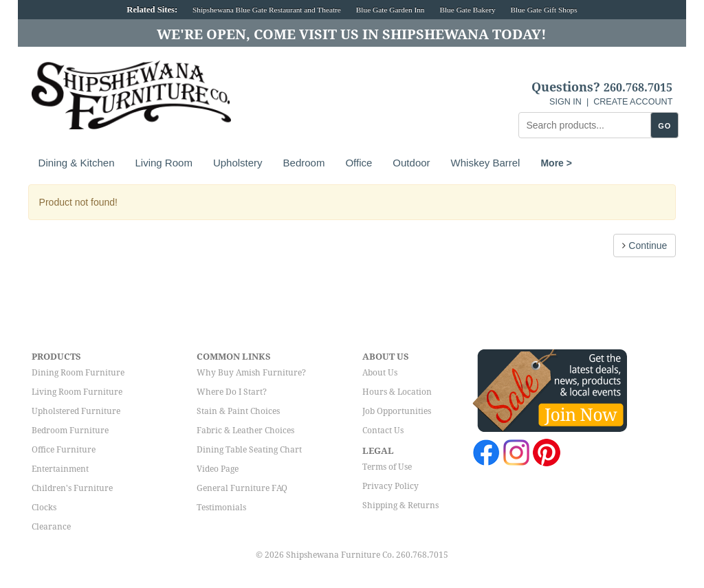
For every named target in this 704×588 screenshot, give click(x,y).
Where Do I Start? (232, 392)
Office (359, 163)
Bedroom (304, 163)
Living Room (164, 163)
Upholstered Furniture (76, 411)
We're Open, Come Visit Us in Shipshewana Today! (352, 34)
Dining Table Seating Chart (249, 450)
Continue (645, 246)
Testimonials (221, 508)
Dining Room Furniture (78, 373)
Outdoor (411, 163)
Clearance (51, 527)
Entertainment (60, 469)
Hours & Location (397, 392)
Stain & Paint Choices (238, 411)
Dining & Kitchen (77, 163)
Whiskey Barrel (486, 163)
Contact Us (383, 431)
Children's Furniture (72, 488)
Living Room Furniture (77, 392)
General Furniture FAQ (242, 488)
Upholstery (238, 163)
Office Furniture (64, 450)
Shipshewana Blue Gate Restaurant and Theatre (267, 10)
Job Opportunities (397, 411)
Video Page (218, 469)
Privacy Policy (390, 486)
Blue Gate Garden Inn (390, 10)
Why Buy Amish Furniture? (251, 373)
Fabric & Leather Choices (245, 431)
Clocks (44, 508)
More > (556, 163)
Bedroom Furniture (70, 431)
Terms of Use (387, 467)
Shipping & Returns (400, 505)
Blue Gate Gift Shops (543, 10)
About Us (380, 373)
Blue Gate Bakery (467, 10)
